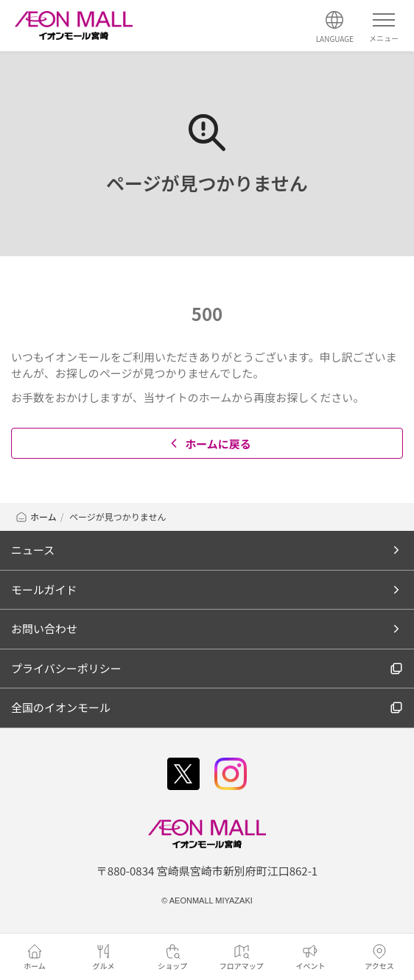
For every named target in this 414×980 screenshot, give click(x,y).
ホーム (36, 517)
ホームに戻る (209, 444)
